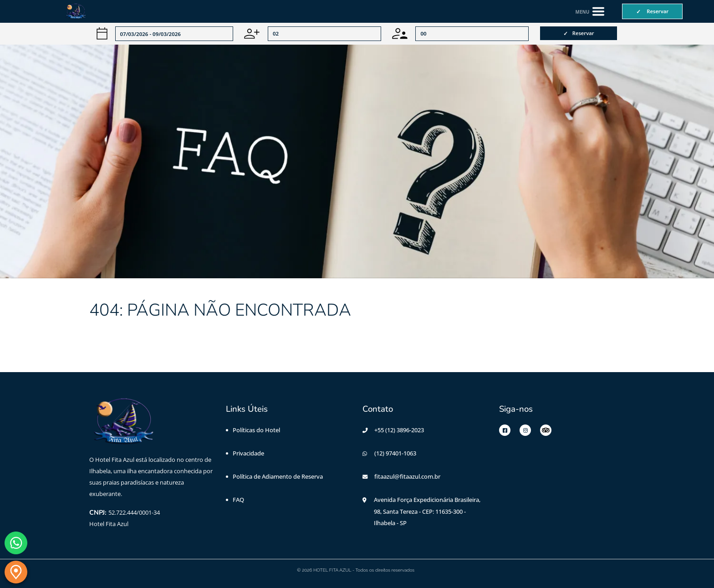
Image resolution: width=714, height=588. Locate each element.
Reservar (583, 33)
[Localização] (16, 572)
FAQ (238, 500)
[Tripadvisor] (546, 430)
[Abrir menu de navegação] (591, 11)
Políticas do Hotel (256, 430)
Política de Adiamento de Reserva (278, 476)
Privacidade (248, 453)
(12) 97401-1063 (395, 453)
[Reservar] (652, 11)
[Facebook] (505, 430)
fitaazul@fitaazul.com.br (407, 476)
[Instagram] (525, 430)
